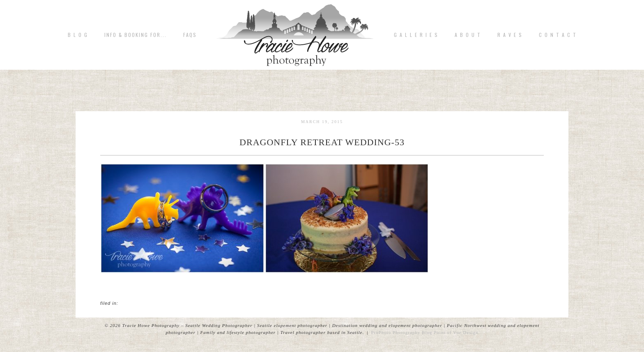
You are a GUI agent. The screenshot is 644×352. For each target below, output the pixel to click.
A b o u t (468, 35)
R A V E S (510, 35)
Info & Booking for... (136, 35)
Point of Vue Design (456, 332)
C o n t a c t (558, 35)
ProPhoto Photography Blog (401, 332)
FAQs (190, 35)
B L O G (78, 35)
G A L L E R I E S (416, 35)
